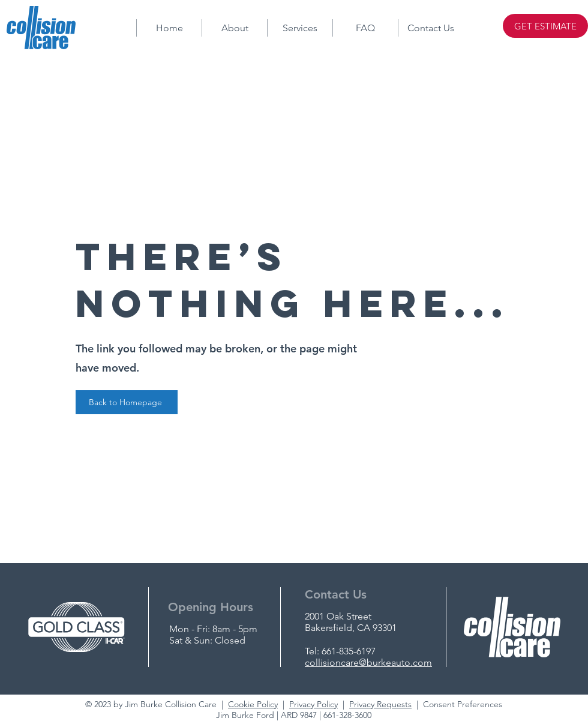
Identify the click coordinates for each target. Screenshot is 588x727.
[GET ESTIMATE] (545, 26)
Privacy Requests (380, 704)
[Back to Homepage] (127, 402)
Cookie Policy (253, 704)
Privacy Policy (313, 704)
